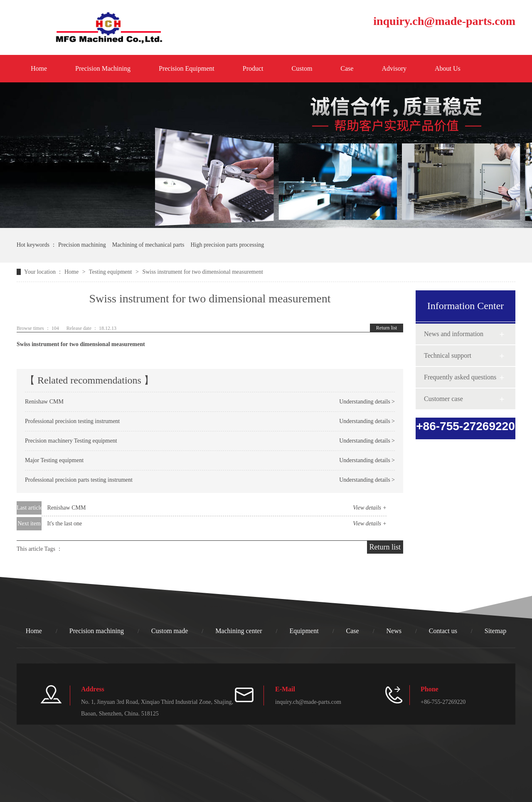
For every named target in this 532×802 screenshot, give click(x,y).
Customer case (443, 399)
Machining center (239, 631)
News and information (454, 334)
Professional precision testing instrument (72, 421)
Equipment (304, 631)
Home (39, 68)
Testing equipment (111, 272)
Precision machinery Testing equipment (71, 441)
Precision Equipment (187, 68)
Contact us (443, 631)
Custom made (170, 631)
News (394, 631)
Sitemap (495, 631)
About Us (448, 68)
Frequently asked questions (460, 377)
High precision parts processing (227, 245)
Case (347, 68)
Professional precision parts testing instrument (79, 480)
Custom (302, 68)
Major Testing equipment (54, 460)
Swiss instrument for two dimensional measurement (81, 344)
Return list (387, 328)
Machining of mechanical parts (148, 245)
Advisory (394, 68)
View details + (370, 508)
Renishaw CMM (44, 402)
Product (253, 68)
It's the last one (65, 524)
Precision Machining (103, 68)
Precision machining (82, 245)
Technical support (448, 355)
